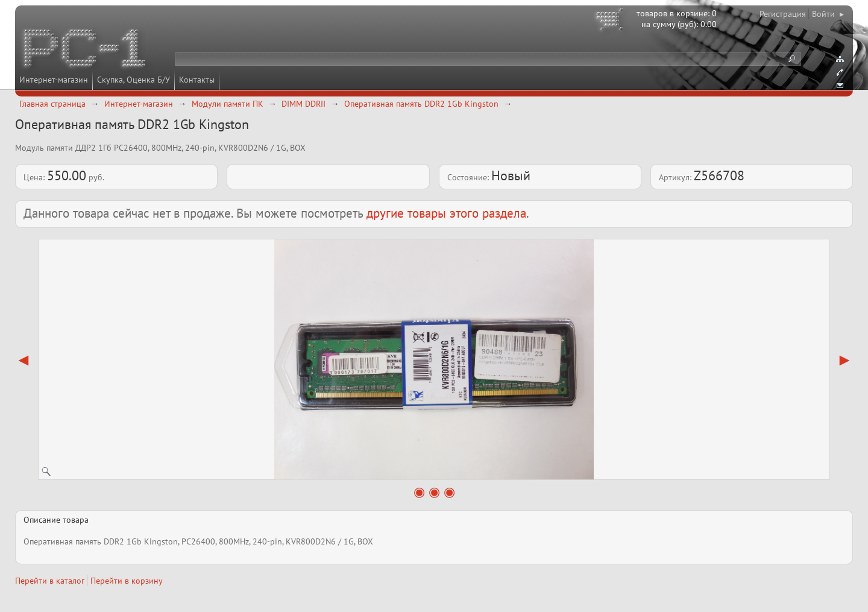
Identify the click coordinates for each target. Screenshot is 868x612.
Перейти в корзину (127, 581)
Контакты (197, 80)
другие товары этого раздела (446, 213)
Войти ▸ (828, 14)
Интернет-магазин (54, 80)
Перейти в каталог (50, 581)
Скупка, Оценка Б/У (134, 80)
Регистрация (783, 14)
